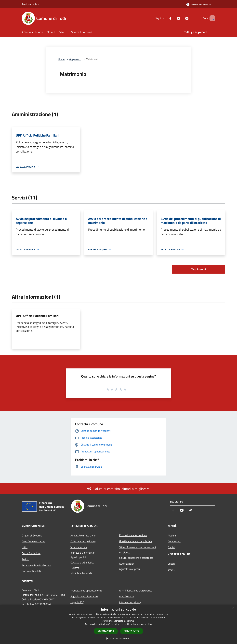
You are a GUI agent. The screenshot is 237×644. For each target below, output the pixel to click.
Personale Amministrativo (36, 565)
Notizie (172, 535)
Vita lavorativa (79, 547)
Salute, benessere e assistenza (136, 558)
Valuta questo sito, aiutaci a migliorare (118, 489)
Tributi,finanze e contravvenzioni (138, 547)
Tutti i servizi (199, 269)
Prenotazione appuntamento (86, 590)
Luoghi (172, 564)
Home (61, 59)
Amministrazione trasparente (136, 590)
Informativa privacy (130, 602)
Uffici (25, 547)
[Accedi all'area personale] (199, 4)
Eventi (171, 570)
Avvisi (171, 547)
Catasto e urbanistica (82, 562)
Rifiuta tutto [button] (132, 631)
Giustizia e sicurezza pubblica (135, 541)
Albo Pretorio (126, 596)
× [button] (233, 608)
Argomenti (75, 59)
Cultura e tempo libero (83, 541)
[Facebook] (166, 18)
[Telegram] (182, 18)
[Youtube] (174, 18)
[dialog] (118, 624)
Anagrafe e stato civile (83, 535)
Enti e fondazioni (31, 553)
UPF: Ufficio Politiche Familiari (37, 316)
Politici (26, 559)
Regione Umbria (31, 4)
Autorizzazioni (127, 564)
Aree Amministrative (33, 541)
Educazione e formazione (133, 535)
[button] (118, 638)
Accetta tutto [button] (106, 631)
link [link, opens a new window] (150, 624)
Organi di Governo (32, 535)
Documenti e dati (31, 571)
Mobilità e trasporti (81, 573)
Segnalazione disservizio (84, 596)
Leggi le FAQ (77, 602)
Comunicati (174, 541)
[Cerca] (211, 18)
